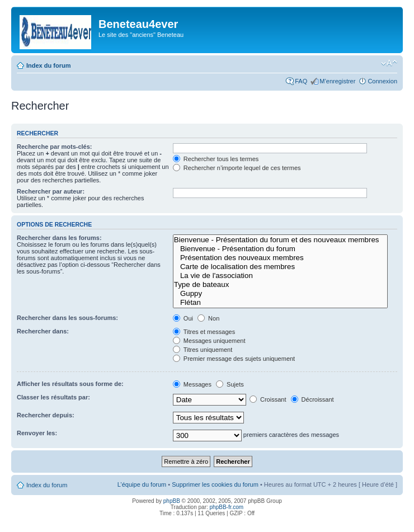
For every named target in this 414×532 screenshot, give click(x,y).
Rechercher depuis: (46, 415)
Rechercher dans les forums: (59, 238)
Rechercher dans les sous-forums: (67, 318)
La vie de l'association (280, 276)
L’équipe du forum (142, 484)
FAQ (301, 81)
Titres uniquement (203, 350)
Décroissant (312, 399)
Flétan (280, 303)
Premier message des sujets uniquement (234, 359)
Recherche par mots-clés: (55, 147)
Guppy (280, 294)
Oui (183, 318)
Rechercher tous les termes (216, 159)
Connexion (382, 81)
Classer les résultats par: (53, 397)
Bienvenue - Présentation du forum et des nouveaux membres (280, 240)
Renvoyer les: (37, 433)
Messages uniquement (209, 341)
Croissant (268, 399)
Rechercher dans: (43, 331)
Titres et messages (204, 332)
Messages (192, 384)
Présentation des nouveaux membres (280, 258)
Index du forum (48, 65)
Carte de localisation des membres (280, 267)
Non (208, 318)
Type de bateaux (280, 285)
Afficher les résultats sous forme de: (70, 384)
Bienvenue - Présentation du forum (280, 249)
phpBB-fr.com (227, 507)
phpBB (172, 501)
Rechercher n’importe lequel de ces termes (237, 168)
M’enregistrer (337, 81)
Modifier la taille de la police (389, 63)
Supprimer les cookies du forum (215, 484)
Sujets (230, 384)
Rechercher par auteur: (51, 191)
